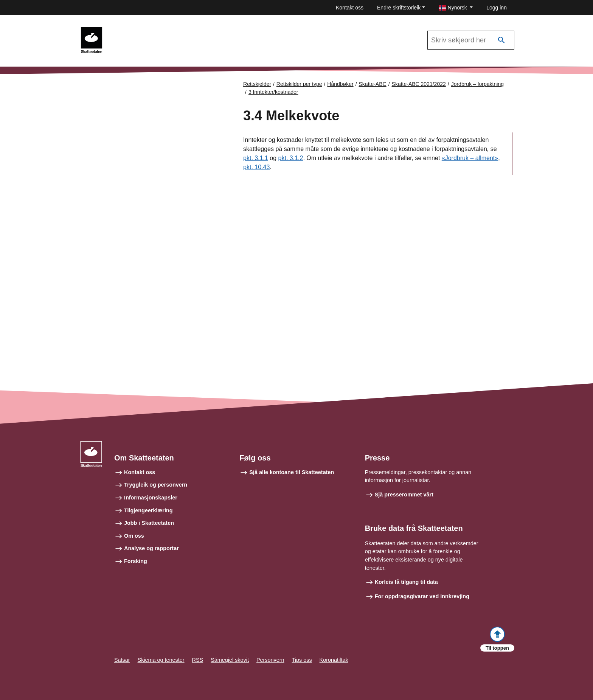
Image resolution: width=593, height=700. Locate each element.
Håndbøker (340, 84)
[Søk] (501, 40)
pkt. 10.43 (256, 167)
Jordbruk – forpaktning (477, 84)
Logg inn (497, 8)
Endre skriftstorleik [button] (399, 8)
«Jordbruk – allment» (470, 158)
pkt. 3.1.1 (256, 158)
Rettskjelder (257, 84)
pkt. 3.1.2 (291, 158)
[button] (456, 8)
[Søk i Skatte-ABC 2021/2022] (471, 40)
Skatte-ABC (373, 84)
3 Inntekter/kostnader (273, 92)
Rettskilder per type (299, 84)
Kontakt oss (350, 8)
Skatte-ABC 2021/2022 (142, 31)
